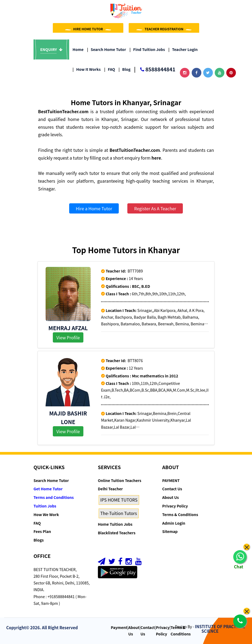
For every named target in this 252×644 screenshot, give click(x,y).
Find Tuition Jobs (147, 49)
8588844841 (155, 70)
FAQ (110, 69)
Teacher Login (183, 49)
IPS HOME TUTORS (119, 500)
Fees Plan (42, 531)
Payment (119, 627)
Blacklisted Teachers (117, 533)
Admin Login (174, 523)
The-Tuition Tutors (119, 513)
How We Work (46, 514)
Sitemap (170, 531)
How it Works (87, 69)
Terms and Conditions (54, 497)
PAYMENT (171, 480)
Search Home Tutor (107, 49)
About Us (171, 497)
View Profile (68, 337)
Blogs (39, 540)
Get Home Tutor (48, 489)
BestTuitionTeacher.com (63, 111)
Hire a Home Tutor (94, 208)
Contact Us (172, 489)
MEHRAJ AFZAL (68, 328)
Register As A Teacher (155, 208)
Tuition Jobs (45, 506)
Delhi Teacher (110, 489)
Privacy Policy (175, 506)
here (156, 158)
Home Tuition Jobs (115, 524)
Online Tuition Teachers (120, 480)
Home (78, 49)
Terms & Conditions (180, 514)
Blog (125, 69)
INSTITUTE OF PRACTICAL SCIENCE (220, 629)
